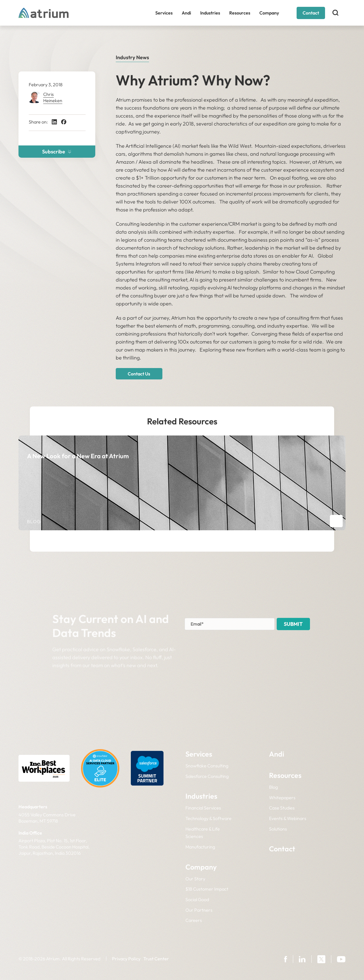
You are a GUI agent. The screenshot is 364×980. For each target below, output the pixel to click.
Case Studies (282, 808)
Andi (186, 13)
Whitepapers (282, 798)
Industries (210, 13)
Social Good (197, 899)
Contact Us (139, 374)
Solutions (278, 829)
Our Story (195, 879)
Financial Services (203, 808)
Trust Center (156, 959)
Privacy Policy (126, 959)
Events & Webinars (288, 818)
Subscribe (57, 152)
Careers (194, 920)
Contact (311, 13)
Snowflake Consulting (207, 766)
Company (269, 13)
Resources (240, 13)
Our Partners (199, 910)
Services (164, 13)
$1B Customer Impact (207, 889)
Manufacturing (200, 847)
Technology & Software (208, 818)
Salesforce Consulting (207, 776)
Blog (273, 787)
